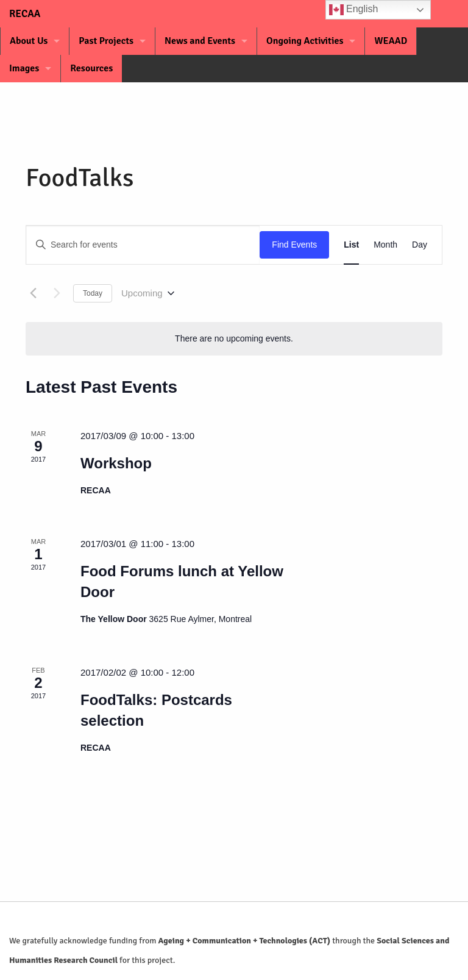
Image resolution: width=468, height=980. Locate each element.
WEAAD (391, 41)
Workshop (116, 463)
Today (93, 293)
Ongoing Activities (305, 41)
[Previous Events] (33, 293)
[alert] (234, 339)
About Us (29, 41)
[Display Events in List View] (351, 245)
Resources (91, 68)
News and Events (200, 41)
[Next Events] (57, 293)
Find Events (294, 245)
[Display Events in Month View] (385, 245)
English (354, 10)
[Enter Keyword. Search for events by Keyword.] (143, 245)
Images (24, 68)
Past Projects (106, 41)
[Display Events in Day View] (420, 245)
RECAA (17, 14)
